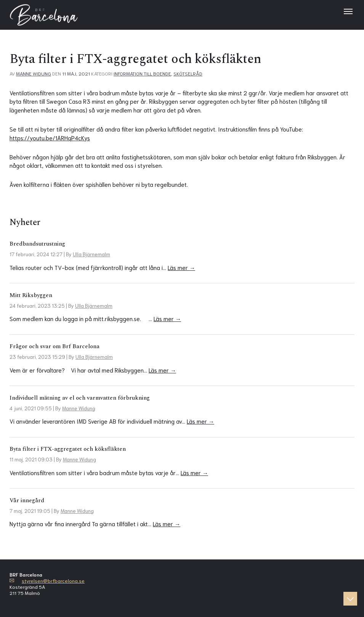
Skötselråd (188, 73)
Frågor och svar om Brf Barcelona (55, 346)
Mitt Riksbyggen (31, 295)
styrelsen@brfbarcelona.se (53, 580)
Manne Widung (34, 73)
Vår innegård (27, 501)
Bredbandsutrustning (37, 244)
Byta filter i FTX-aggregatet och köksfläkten (68, 449)
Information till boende (142, 73)
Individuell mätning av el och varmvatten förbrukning (80, 398)
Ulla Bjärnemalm (91, 254)
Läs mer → (181, 267)
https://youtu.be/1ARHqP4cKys (50, 138)
